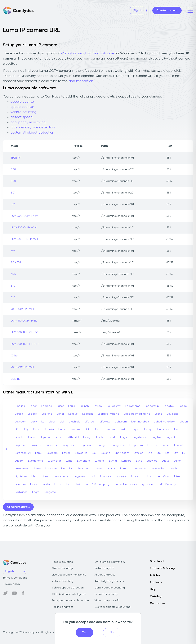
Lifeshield (74, 422)
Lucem (19, 461)
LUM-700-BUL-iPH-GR (25, 332)
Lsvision (138, 453)
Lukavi (148, 476)
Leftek (19, 414)
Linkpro (135, 430)
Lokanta (36, 445)
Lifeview (105, 422)
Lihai (34, 476)
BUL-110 (16, 379)
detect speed (22, 117)
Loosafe (179, 445)
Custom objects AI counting (113, 607)
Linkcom (110, 430)
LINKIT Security (167, 484)
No (112, 633)
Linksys (148, 430)
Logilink (156, 437)
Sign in (138, 10)
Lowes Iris (81, 453)
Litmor (178, 476)
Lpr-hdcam (122, 453)
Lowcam (52, 453)
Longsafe (50, 492)
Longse (102, 445)
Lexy (34, 422)
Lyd (71, 469)
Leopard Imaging (108, 414)
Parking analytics (63, 607)
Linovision (163, 430)
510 (13, 286)
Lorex (39, 453)
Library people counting (110, 588)
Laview (98, 406)
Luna (139, 461)
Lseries (111, 469)
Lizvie (34, 484)
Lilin (17, 430)
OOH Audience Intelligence (69, 594)
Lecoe (183, 406)
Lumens (100, 461)
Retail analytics (104, 568)
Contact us (158, 603)
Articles (155, 575)
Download (157, 561)
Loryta (46, 484)
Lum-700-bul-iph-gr (98, 484)
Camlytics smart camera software (88, 53)
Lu (184, 453)
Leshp (158, 414)
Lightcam (121, 422)
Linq (177, 430)
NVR (13, 274)
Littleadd (73, 437)
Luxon (178, 461)
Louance (106, 476)
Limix (36, 430)
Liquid (59, 437)
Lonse (166, 445)
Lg (43, 422)
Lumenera (84, 461)
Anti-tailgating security (109, 581)
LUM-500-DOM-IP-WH (25, 216)
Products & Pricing (162, 568)
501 (13, 193)
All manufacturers (18, 507)
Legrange (140, 469)
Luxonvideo (22, 469)
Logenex (79, 476)
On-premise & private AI (110, 562)
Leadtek (169, 406)
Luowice (152, 461)
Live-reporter (61, 476)
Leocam (88, 414)
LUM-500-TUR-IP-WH (24, 239)
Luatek (136, 476)
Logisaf (170, 437)
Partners (156, 582)
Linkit (123, 430)
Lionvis (32, 437)
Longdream (86, 445)
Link (98, 430)
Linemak (75, 430)
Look (93, 476)
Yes (85, 633)
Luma (69, 461)
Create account (167, 10)
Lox (94, 453)
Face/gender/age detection (70, 600)
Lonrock (152, 445)
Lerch (173, 469)
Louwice (121, 476)
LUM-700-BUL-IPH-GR (25, 344)
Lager (33, 406)
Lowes (66, 453)
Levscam (21, 422)
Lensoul (97, 469)
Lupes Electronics (126, 484)
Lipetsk (46, 437)
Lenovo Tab (158, 469)
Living (87, 437)
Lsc (68, 484)
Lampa (125, 469)
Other (15, 356)
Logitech (21, 445)
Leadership (152, 406)
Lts (167, 453)
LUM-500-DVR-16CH (24, 228)
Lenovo (73, 414)
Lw (63, 469)
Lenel (60, 414)
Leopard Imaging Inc (137, 414)
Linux (45, 476)
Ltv (176, 453)
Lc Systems (133, 406)
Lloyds (99, 437)
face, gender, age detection (33, 127)
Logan (124, 437)
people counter (23, 102)
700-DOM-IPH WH (22, 309)
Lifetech (90, 422)
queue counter (22, 107)
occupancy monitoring (28, 122)
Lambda (47, 406)
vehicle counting (23, 112)
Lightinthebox (140, 422)
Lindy (62, 430)
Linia (88, 430)
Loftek (112, 437)
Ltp (159, 453)
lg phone (147, 484)
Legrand (47, 414)
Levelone (173, 414)
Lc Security (114, 406)
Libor (52, 422)
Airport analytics (105, 575)
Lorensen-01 (23, 453)
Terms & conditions (15, 578)
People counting (62, 562)
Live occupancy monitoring (69, 575)
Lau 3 (72, 406)
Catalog (156, 596)
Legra (36, 492)
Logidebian (140, 437)
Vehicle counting (62, 581)
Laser (60, 406)
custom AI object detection (32, 133)
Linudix (19, 437)
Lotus (58, 484)
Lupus (166, 461)
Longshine (118, 445)
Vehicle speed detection (68, 588)
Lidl (62, 422)
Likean (184, 422)
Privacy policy (11, 584)
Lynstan (83, 469)
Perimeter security (106, 594)
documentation (81, 81)
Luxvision (51, 469)
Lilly (26, 430)
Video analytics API (107, 600)
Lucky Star (54, 461)
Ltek (78, 484)
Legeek (32, 414)
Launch (84, 406)
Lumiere (126, 461)
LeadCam (163, 476)
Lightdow (21, 476)
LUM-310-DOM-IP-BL (24, 321)
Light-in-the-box (164, 422)
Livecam (20, 484)
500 (13, 169)
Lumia (113, 461)
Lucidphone (36, 461)
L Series (20, 406)
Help (153, 589)
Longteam (136, 445)
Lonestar (51, 445)
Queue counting (62, 568)
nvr (13, 251)
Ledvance (21, 492)
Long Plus (68, 445)
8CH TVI (16, 263)
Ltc (150, 453)
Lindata (49, 430)
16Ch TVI (16, 158)
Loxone (106, 453)
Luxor (37, 469)
